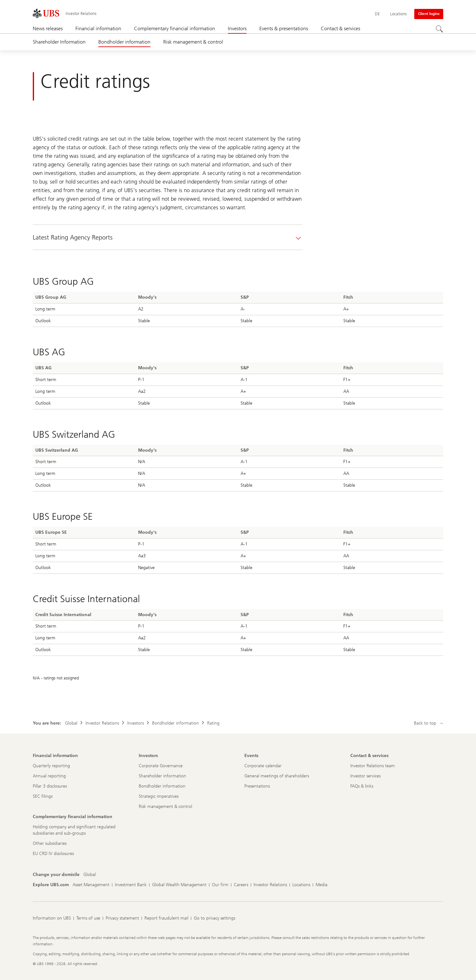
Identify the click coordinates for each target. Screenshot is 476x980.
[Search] (439, 29)
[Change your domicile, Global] (90, 875)
